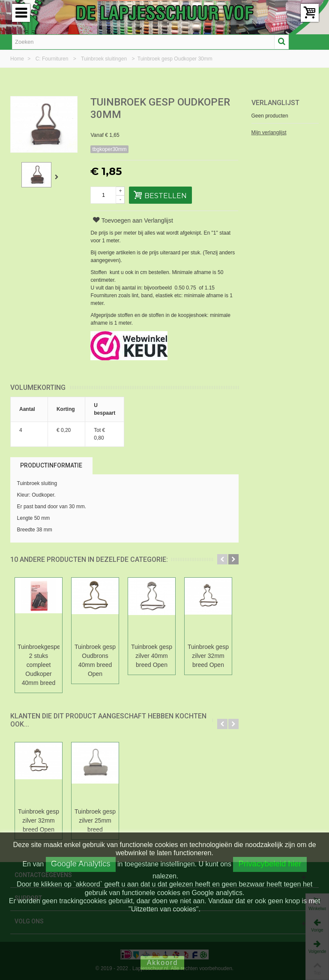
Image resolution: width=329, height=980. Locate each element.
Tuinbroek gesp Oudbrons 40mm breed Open (95, 660)
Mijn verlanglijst (269, 133)
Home (18, 59)
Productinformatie (51, 465)
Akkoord (163, 963)
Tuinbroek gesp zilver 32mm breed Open (208, 656)
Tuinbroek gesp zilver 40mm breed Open (152, 656)
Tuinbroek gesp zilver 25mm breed (95, 820)
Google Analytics (81, 864)
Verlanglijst (275, 103)
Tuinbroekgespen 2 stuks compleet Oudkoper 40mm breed (39, 665)
